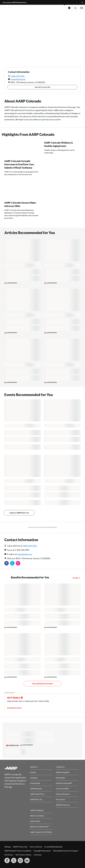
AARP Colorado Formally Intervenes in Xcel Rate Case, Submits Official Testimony (19, 164)
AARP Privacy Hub (20, 847)
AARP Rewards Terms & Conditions (18, 851)
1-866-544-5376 (17, 76)
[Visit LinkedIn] (27, 860)
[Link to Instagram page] (18, 563)
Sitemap (8, 847)
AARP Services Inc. (63, 805)
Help (69, 8)
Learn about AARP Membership (14, 2)
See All (75, 578)
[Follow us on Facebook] (7, 563)
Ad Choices (9, 855)
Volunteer (34, 778)
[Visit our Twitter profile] (12, 563)
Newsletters (61, 778)
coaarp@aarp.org (18, 79)
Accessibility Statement (53, 847)
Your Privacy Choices (23, 855)
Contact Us (60, 767)
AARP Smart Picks (37, 794)
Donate (33, 772)
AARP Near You (36, 799)
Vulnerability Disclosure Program (66, 851)
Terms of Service (36, 847)
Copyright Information (42, 851)
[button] (75, 8)
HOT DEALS (14, 698)
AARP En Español (62, 772)
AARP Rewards (36, 789)
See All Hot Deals (14, 708)
